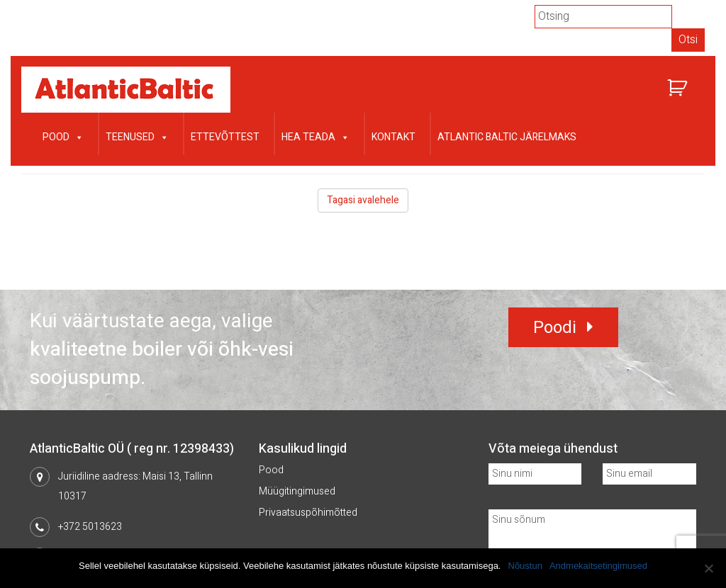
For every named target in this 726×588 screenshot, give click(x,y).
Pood (63, 136)
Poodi (555, 328)
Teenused (137, 136)
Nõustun (525, 566)
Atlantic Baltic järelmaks (507, 137)
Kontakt (393, 137)
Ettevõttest (225, 137)
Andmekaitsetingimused (598, 566)
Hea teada (315, 136)
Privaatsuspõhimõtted (308, 513)
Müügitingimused (297, 491)
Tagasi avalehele (363, 200)
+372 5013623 (90, 527)
